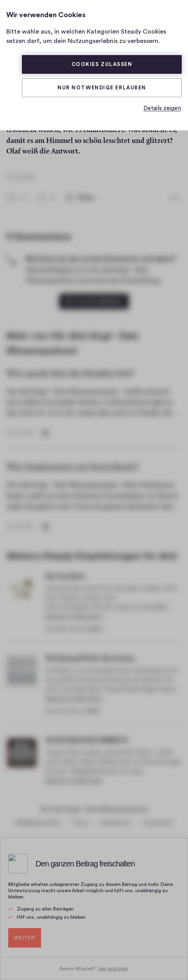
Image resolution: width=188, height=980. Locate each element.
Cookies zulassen (102, 64)
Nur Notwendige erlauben (102, 88)
